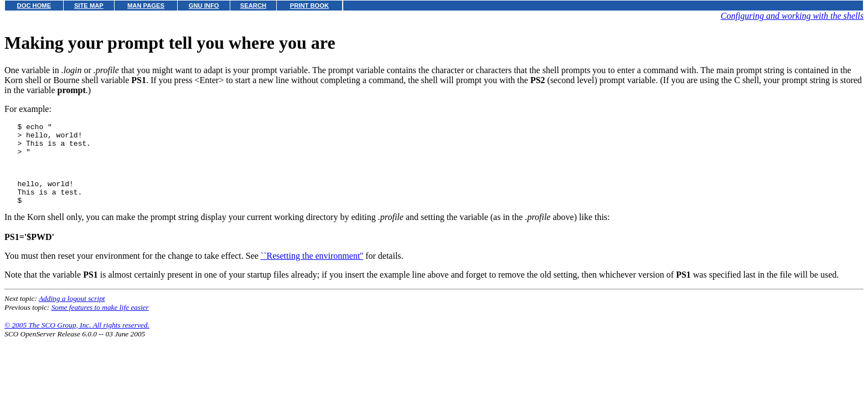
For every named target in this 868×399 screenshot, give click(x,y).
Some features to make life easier (100, 322)
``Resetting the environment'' (312, 271)
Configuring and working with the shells (792, 16)
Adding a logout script (72, 313)
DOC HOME (34, 6)
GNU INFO (204, 6)
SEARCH (253, 6)
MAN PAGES (146, 6)
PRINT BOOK (309, 6)
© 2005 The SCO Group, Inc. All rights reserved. (77, 340)
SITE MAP (89, 6)
